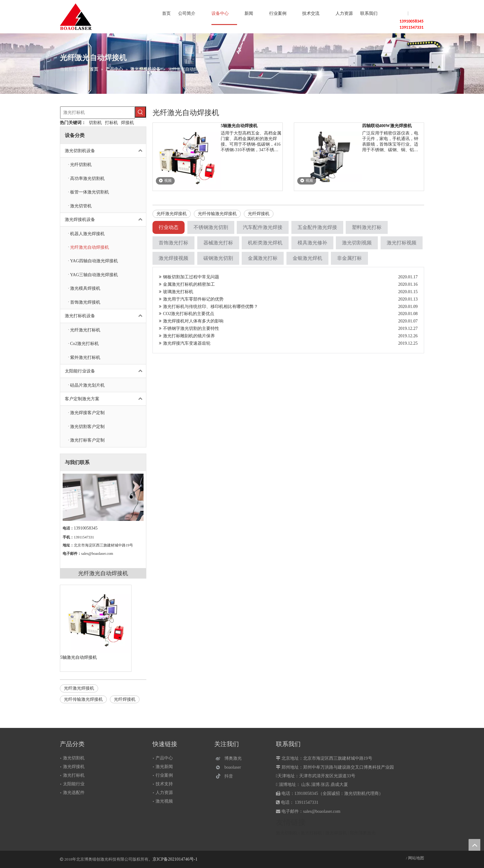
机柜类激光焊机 (265, 243)
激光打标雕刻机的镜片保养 (187, 336)
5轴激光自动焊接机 (79, 657)
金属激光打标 (263, 258)
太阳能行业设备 (105, 371)
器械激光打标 (218, 243)
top (474, 845)
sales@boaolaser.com (97, 554)
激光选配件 (74, 793)
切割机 (95, 123)
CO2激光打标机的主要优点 (187, 314)
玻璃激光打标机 (176, 292)
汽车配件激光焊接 (263, 227)
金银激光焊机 (307, 258)
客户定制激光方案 (105, 399)
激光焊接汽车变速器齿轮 (185, 343)
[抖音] (230, 776)
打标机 (111, 123)
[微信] (230, 767)
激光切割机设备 (105, 151)
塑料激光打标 (367, 227)
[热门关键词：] (140, 112)
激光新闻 (164, 767)
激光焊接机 (74, 767)
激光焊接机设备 (105, 220)
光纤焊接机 (125, 699)
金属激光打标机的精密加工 (187, 284)
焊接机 (127, 123)
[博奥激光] (230, 758)
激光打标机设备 (105, 316)
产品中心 (164, 758)
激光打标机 (74, 775)
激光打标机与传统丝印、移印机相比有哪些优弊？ (209, 307)
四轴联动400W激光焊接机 (387, 126)
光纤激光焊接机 (79, 688)
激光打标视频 (402, 243)
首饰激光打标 (173, 243)
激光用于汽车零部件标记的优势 (191, 299)
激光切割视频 (357, 243)
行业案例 (164, 775)
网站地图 (416, 858)
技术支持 (164, 784)
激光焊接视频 (173, 258)
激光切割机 (74, 758)
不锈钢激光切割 (211, 227)
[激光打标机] (98, 113)
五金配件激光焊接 (317, 227)
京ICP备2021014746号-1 (175, 859)
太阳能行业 (74, 784)
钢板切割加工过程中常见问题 (189, 277)
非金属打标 (349, 258)
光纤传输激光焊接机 (83, 699)
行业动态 (169, 227)
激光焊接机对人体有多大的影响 (191, 321)
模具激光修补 (312, 243)
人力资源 (164, 793)
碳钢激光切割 (218, 258)
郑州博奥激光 (363, 833)
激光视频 (164, 801)
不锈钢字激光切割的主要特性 (189, 328)
